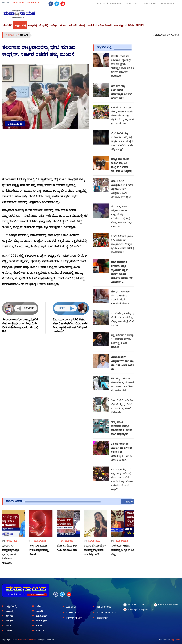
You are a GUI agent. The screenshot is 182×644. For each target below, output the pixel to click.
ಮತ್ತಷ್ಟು (127, 501)
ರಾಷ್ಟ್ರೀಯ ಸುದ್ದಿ (20, 25)
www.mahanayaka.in (27, 640)
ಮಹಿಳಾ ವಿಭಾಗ (104, 25)
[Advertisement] (45, 155)
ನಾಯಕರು (91, 25)
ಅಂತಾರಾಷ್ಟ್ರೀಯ (119, 25)
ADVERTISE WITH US (169, 3)
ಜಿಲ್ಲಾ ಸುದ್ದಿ (44, 25)
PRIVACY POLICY (132, 3)
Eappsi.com (175, 640)
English (140, 25)
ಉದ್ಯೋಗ (54, 25)
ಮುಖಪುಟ (7, 25)
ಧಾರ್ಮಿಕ (72, 25)
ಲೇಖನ (63, 25)
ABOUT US (101, 3)
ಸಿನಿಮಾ (131, 25)
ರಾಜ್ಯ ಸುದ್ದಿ (33, 25)
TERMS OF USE (150, 3)
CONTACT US (116, 3)
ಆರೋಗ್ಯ (81, 25)
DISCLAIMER (102, 618)
